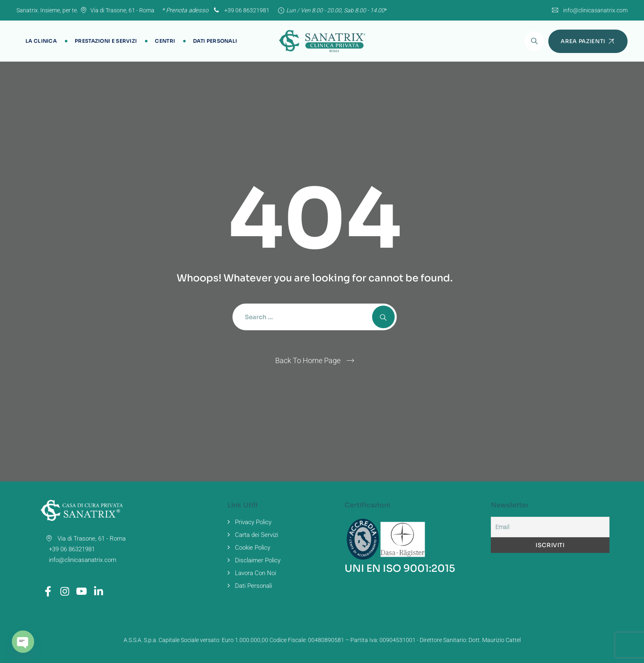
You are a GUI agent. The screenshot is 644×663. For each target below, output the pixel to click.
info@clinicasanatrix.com (595, 10)
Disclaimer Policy (258, 560)
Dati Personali (215, 41)
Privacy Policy (253, 522)
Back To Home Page (308, 360)
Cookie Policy (253, 548)
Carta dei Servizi (256, 535)
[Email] (550, 527)
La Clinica (41, 41)
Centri (165, 41)
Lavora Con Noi (255, 573)
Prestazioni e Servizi (106, 41)
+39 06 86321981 (241, 10)
